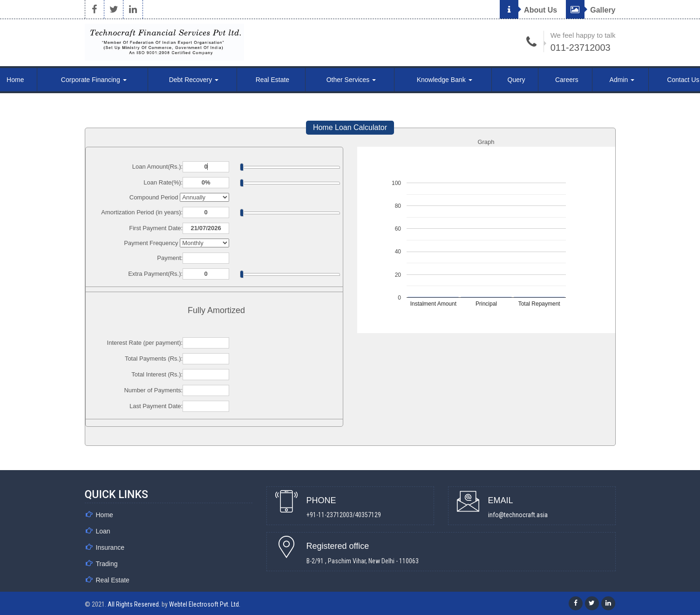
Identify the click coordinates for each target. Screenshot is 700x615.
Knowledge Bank (445, 80)
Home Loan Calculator (350, 127)
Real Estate (272, 80)
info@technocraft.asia (518, 515)
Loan (103, 531)
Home (105, 515)
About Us (528, 10)
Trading (107, 564)
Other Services (351, 80)
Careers (567, 80)
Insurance (110, 547)
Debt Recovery (194, 80)
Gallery (591, 10)
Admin (622, 80)
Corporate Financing (94, 80)
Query (517, 80)
